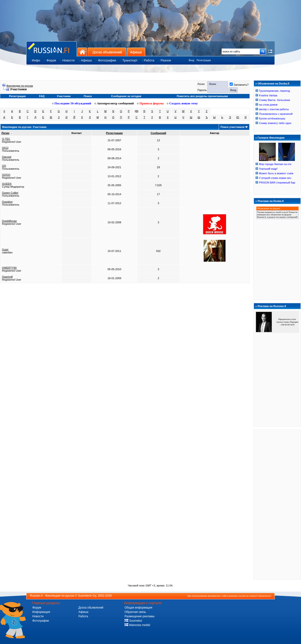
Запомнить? (239, 85)
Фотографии (41, 621)
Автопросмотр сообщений (114, 103)
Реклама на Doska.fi (271, 201)
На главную (82, 52)
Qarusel (7, 157)
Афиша (136, 52)
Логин (5, 133)
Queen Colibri (10, 193)
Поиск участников (232, 127)
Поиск (88, 96)
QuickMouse (9, 221)
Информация (41, 612)
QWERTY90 (9, 268)
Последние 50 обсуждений (72, 103)
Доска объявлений (107, 52)
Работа (83, 616)
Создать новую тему (182, 103)
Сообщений (159, 133)
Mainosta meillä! (137, 625)
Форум (37, 608)
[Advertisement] (277, 504)
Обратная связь (135, 612)
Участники (64, 96)
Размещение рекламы (140, 616)
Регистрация (204, 60)
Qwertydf (7, 277)
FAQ (42, 96)
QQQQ (6, 175)
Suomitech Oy (87, 596)
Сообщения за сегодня (126, 96)
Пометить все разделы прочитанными (202, 96)
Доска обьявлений (91, 608)
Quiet (5, 250)
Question (7, 202)
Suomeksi (133, 621)
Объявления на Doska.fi (273, 84)
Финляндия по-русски (20, 86)
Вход (191, 60)
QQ (4, 166)
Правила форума (150, 103)
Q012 (5, 148)
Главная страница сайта (51, 49)
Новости (38, 616)
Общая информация (138, 608)
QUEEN (7, 184)
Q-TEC (6, 139)
